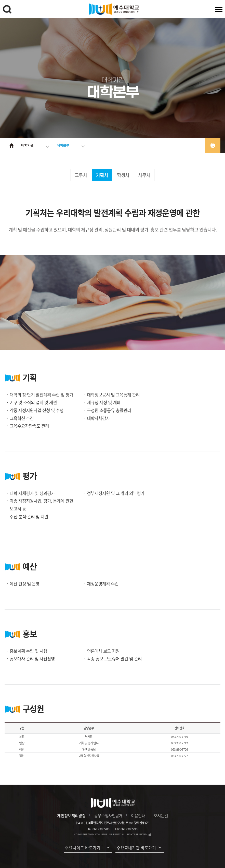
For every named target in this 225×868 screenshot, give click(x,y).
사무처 (144, 175)
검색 (8, 10)
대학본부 (63, 145)
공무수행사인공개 (108, 815)
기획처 (102, 175)
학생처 (123, 175)
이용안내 (138, 815)
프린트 (213, 145)
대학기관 (27, 145)
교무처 (81, 175)
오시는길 (161, 815)
